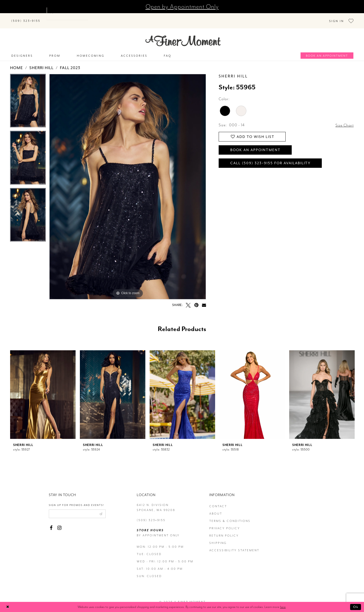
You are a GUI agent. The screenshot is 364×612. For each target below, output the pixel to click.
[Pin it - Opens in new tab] (196, 300)
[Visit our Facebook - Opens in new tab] (51, 522)
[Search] (76, 17)
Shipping (218, 537)
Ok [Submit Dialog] (356, 607)
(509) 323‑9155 (151, 515)
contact (218, 501)
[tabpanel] (28, 97)
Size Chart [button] (345, 120)
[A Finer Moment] (183, 35)
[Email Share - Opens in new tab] (204, 299)
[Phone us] (26, 18)
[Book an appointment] (327, 50)
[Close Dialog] (8, 607)
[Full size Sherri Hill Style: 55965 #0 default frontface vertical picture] (128, 181)
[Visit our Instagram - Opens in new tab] (59, 522)
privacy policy (225, 523)
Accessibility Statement (234, 545)
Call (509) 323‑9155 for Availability (270, 158)
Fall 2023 (70, 62)
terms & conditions (230, 515)
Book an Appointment (255, 144)
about (216, 508)
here (283, 607)
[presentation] (43, 389)
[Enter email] (77, 508)
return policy (224, 530)
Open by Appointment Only (182, 7)
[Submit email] (101, 508)
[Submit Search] (51, 17)
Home (17, 62)
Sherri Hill (41, 62)
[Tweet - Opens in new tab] (188, 300)
